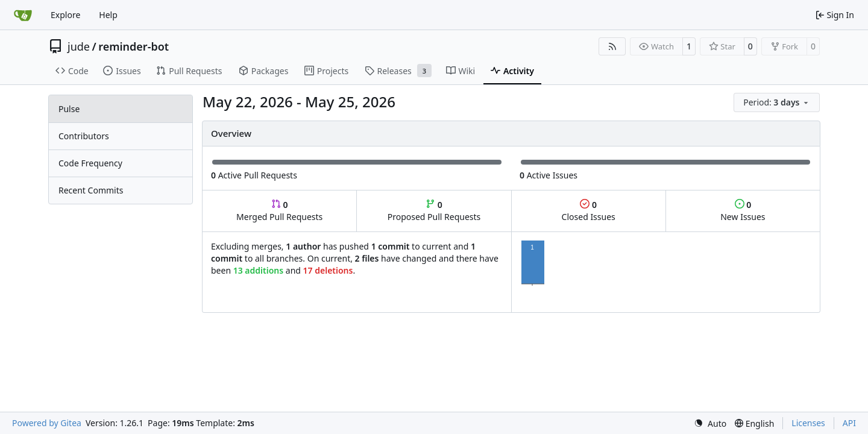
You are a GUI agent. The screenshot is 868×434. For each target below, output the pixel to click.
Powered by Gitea (47, 423)
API (849, 423)
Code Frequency (90, 163)
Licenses (808, 423)
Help (108, 15)
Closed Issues (589, 211)
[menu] (777, 102)
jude (79, 46)
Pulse (69, 109)
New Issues (743, 211)
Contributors (84, 136)
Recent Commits (91, 190)
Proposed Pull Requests (434, 211)
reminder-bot (134, 46)
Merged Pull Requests (279, 211)
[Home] (23, 15)
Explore (65, 15)
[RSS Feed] (612, 46)
